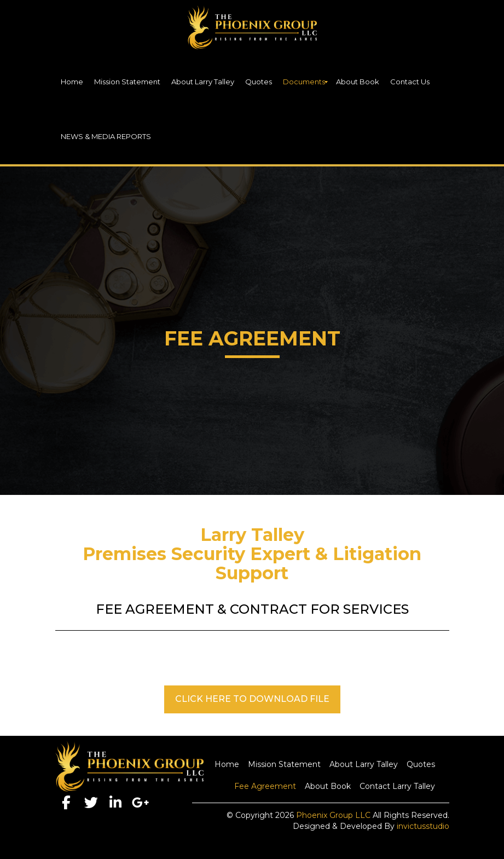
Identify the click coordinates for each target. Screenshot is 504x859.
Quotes (421, 764)
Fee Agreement (265, 786)
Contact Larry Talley (397, 786)
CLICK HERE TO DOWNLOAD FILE (252, 699)
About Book (328, 786)
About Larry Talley (364, 764)
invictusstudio (423, 826)
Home (227, 764)
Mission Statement (284, 764)
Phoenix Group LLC (333, 815)
